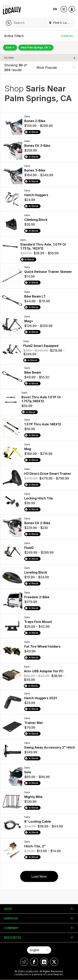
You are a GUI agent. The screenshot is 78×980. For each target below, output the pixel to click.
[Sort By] (56, 67)
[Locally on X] (54, 962)
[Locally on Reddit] (24, 962)
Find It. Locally (61, 23)
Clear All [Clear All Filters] (67, 36)
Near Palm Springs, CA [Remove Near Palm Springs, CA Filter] (36, 47)
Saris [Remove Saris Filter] (10, 47)
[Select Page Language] (39, 950)
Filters (9, 58)
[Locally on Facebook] (34, 962)
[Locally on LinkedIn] (44, 962)
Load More (39, 877)
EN (55, 9)
